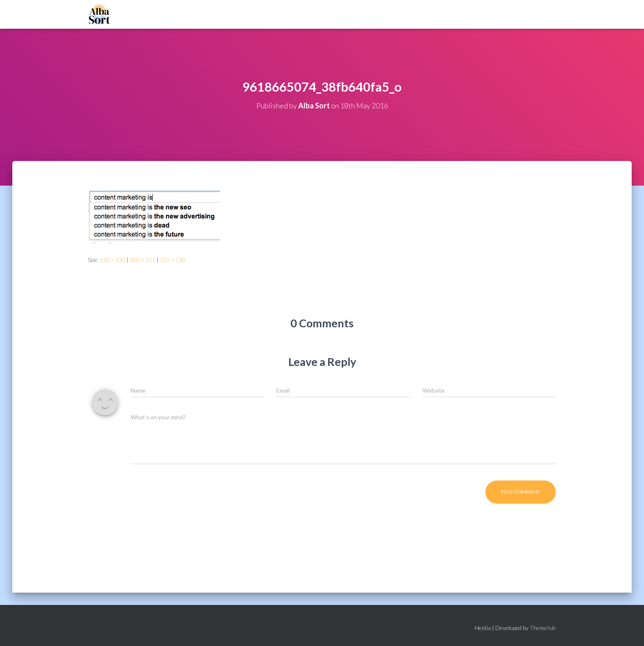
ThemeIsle (543, 628)
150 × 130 (113, 260)
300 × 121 (143, 260)
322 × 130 (172, 260)
